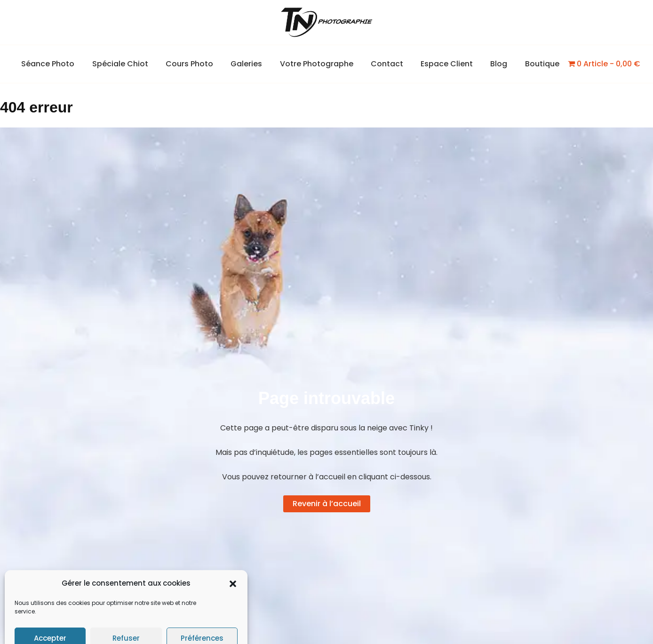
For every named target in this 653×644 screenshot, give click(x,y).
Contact (385, 64)
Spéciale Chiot (128, 64)
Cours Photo (195, 64)
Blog (492, 64)
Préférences (202, 616)
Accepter (50, 616)
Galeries (249, 64)
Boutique (532, 64)
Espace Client (442, 64)
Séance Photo (58, 64)
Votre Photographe (317, 64)
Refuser (126, 616)
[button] (233, 562)
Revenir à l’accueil (327, 504)
